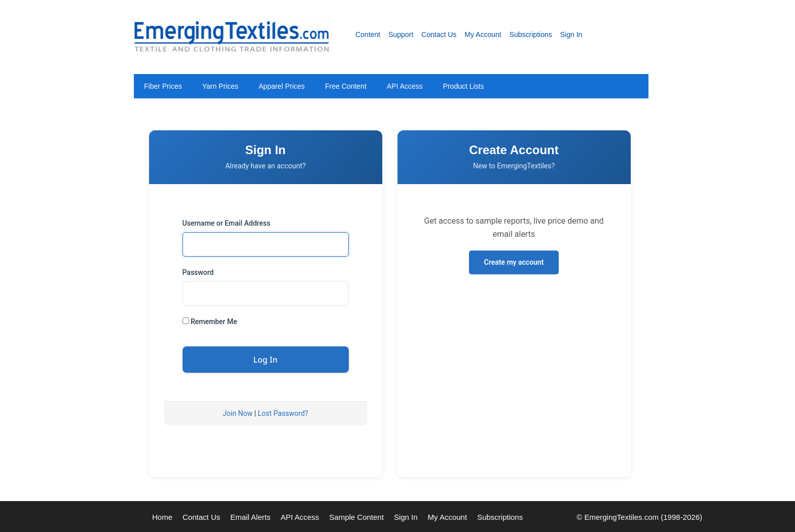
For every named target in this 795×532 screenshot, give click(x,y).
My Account (483, 34)
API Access (405, 86)
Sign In (571, 34)
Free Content (346, 86)
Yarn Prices (220, 86)
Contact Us (439, 34)
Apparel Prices (282, 86)
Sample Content (356, 517)
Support (401, 34)
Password (198, 272)
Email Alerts (250, 517)
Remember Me (210, 322)
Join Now (238, 413)
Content (368, 34)
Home (162, 517)
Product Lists (464, 86)
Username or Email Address (227, 223)
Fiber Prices (163, 86)
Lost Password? (283, 413)
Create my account (514, 262)
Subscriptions (531, 34)
